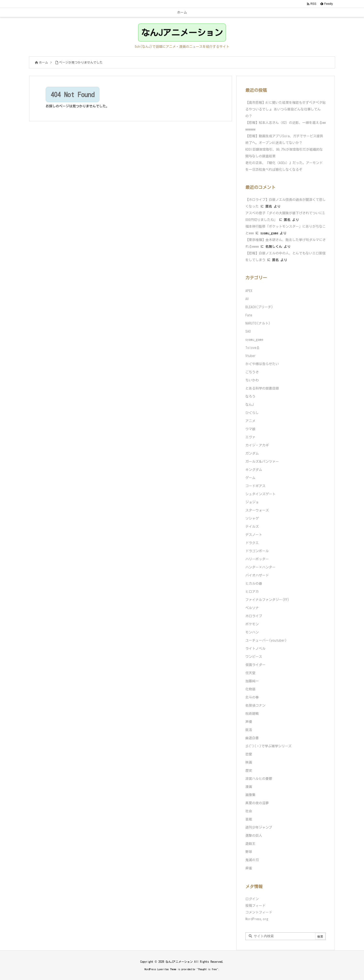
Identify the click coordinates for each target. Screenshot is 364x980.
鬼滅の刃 (252, 860)
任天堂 (250, 673)
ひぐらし (252, 413)
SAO (248, 331)
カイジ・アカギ (257, 445)
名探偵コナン (255, 705)
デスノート (254, 535)
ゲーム (250, 478)
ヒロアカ (252, 592)
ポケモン (252, 624)
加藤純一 (252, 681)
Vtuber (251, 356)
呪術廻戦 (252, 714)
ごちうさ (252, 372)
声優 (249, 722)
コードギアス (255, 486)
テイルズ (252, 527)
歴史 (249, 771)
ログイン (252, 899)
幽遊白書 (252, 738)
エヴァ (250, 437)
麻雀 (249, 868)
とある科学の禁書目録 (262, 388)
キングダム (254, 470)
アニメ (250, 421)
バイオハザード (257, 575)
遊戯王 (250, 844)
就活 (249, 730)
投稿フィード (255, 906)
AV (247, 299)
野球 (249, 852)
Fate (249, 315)
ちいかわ (252, 380)
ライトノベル (255, 649)
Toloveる (252, 348)
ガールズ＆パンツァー (262, 462)
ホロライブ (254, 616)
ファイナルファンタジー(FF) (267, 600)
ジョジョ (252, 502)
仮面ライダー (255, 665)
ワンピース (254, 657)
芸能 (249, 819)
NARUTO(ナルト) (258, 323)
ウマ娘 (250, 429)
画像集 (250, 795)
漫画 (249, 787)
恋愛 (249, 754)
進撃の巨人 (254, 836)
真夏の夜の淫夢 (257, 803)
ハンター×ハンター (260, 567)
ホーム (43, 63)
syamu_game (254, 340)
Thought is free (207, 969)
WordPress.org (257, 919)
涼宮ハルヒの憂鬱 (259, 779)
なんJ (250, 405)
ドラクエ (252, 543)
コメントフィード (259, 912)
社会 (249, 811)
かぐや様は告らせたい (262, 364)
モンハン (252, 632)
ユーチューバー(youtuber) (266, 640)
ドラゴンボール (257, 551)
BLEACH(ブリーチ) (259, 307)
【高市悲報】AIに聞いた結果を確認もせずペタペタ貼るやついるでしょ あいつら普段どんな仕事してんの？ (286, 109)
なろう (250, 396)
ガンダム (252, 453)
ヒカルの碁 (254, 584)
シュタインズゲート (260, 494)
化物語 (250, 689)
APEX (249, 291)
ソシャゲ (252, 518)
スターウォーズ (257, 510)
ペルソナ (252, 608)
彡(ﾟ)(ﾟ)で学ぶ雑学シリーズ (268, 746)
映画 (249, 762)
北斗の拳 (252, 697)
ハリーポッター (257, 559)
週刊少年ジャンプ (259, 827)
